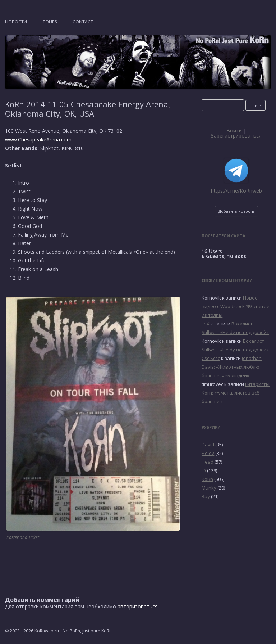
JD (204, 470)
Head (208, 462)
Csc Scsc (211, 358)
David (208, 445)
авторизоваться (138, 606)
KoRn (207, 479)
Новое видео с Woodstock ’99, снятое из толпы (236, 306)
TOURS (50, 22)
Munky (209, 488)
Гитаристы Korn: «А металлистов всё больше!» (236, 393)
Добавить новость (236, 211)
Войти (234, 130)
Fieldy (208, 453)
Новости (16, 22)
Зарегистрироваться (236, 136)
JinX (206, 324)
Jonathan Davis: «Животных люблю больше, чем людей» (232, 367)
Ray (206, 496)
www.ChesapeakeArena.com (38, 139)
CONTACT (83, 22)
